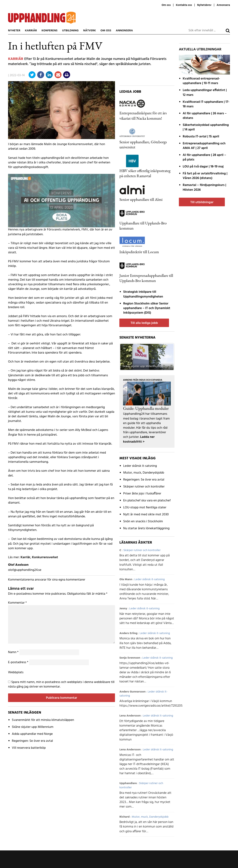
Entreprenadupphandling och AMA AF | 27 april (204, 146)
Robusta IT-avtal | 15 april (201, 137)
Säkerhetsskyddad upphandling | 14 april (206, 127)
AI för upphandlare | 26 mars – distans (205, 116)
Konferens (50, 31)
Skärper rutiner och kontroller (144, 487)
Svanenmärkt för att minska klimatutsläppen (43, 720)
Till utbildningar (202, 202)
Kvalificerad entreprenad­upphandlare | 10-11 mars (201, 81)
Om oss (166, 5)
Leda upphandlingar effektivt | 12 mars (205, 93)
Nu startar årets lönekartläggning (146, 528)
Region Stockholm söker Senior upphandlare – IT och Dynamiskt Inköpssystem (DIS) (147, 308)
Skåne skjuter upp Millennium (33, 727)
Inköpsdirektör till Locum (139, 252)
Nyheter (14, 31)
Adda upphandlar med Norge (32, 734)
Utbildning (70, 31)
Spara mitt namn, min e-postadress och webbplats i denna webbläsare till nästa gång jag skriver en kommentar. (61, 684)
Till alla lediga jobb (144, 323)
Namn (13, 652)
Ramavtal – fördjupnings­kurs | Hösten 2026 (204, 187)
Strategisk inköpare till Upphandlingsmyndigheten (143, 294)
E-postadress (18, 662)
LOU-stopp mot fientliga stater (145, 508)
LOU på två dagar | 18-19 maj (203, 167)
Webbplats (16, 672)
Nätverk (89, 31)
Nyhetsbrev (204, 5)
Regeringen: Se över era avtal (32, 741)
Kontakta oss (184, 5)
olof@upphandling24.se (25, 570)
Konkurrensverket (45, 557)
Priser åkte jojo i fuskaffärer (142, 494)
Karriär (31, 31)
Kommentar (17, 603)
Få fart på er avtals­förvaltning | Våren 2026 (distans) (205, 176)
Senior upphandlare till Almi (141, 199)
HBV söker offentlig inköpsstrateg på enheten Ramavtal (145, 173)
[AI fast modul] (62, 201)
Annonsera (223, 5)
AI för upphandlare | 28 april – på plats (204, 157)
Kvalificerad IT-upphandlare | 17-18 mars (206, 104)
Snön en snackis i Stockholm (143, 521)
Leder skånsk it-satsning (140, 466)
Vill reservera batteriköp (29, 748)
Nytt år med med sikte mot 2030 (146, 515)
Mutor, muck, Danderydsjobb (144, 473)
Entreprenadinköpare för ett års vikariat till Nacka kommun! (143, 115)
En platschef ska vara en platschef (147, 501)
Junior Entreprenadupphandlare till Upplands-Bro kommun (146, 278)
